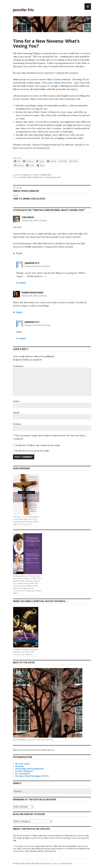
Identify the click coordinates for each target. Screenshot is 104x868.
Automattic (66, 863)
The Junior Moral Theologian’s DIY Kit (32, 776)
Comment (18, 366)
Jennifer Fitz (23, 10)
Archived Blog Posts (24, 771)
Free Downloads (23, 774)
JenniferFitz (46, 175)
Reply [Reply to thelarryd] (19, 253)
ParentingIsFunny (33, 293)
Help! (24, 177)
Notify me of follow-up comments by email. (38, 445)
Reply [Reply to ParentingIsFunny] (19, 312)
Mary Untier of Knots (59, 79)
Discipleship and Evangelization (29, 769)
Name (17, 401)
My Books (19, 766)
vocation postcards (52, 177)
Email (17, 413)
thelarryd (28, 217)
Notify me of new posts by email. (32, 451)
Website (17, 424)
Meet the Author (23, 764)
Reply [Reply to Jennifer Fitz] (23, 283)
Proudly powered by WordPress (27, 863)
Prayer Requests (35, 177)
